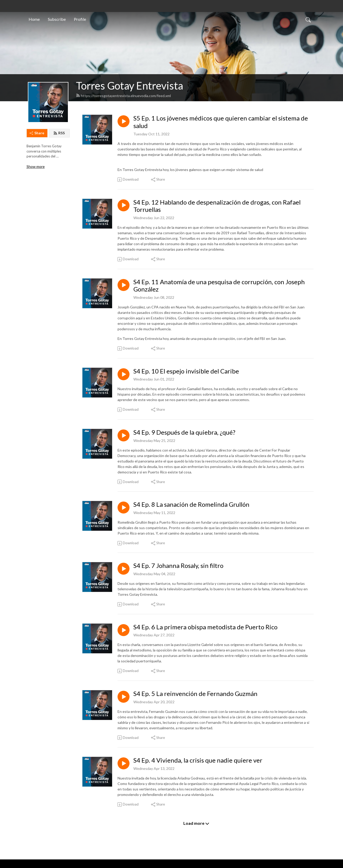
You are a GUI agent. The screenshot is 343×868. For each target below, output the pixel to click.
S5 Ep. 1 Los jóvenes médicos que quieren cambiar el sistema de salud (221, 122)
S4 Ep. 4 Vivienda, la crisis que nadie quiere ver (198, 760)
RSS (59, 133)
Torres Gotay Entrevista (130, 86)
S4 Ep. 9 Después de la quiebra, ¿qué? (184, 432)
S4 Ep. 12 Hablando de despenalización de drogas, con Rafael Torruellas (217, 206)
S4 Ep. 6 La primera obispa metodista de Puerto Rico (205, 627)
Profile (80, 19)
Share (37, 133)
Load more (196, 823)
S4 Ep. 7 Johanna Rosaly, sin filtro (178, 566)
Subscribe (57, 19)
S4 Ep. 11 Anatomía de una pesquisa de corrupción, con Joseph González (219, 286)
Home (34, 19)
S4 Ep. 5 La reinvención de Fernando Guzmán (195, 694)
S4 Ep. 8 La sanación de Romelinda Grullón (191, 504)
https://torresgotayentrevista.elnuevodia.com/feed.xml (123, 96)
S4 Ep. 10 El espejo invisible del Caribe (186, 371)
